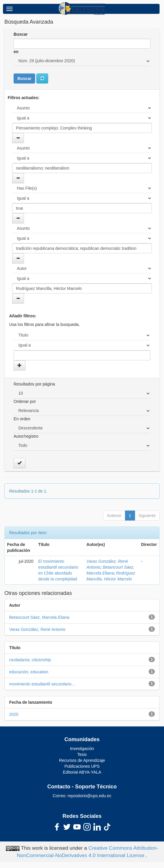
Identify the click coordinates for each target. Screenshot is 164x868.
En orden (22, 419)
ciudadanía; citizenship (30, 660)
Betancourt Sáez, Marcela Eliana (39, 617)
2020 (14, 714)
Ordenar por (25, 401)
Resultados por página (34, 384)
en (16, 52)
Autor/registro (26, 436)
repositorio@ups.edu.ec (90, 796)
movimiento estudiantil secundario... (42, 684)
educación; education (29, 672)
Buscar (21, 34)
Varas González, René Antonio (37, 629)
